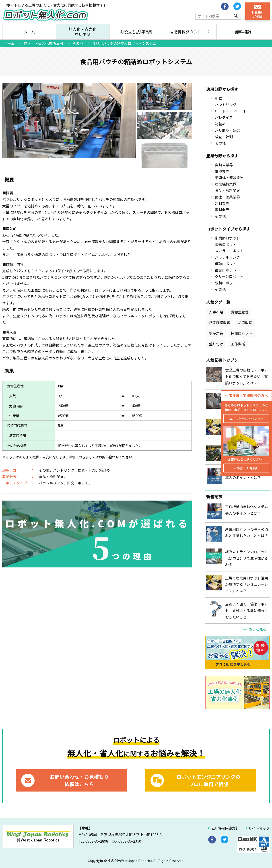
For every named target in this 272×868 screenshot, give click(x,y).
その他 (220, 143)
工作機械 (238, 344)
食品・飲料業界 (227, 190)
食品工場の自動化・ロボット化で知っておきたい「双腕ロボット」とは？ (247, 376)
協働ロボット (226, 244)
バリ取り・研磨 (227, 130)
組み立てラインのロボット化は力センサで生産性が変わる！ (247, 558)
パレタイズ (224, 117)
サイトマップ (259, 828)
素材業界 (222, 210)
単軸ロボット (226, 264)
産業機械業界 (226, 184)
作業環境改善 (220, 322)
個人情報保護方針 (225, 828)
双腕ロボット (226, 283)
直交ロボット (226, 270)
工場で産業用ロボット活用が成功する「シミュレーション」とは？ (247, 584)
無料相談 (243, 32)
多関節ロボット (227, 238)
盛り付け (216, 344)
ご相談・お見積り (246, 468)
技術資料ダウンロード (190, 32)
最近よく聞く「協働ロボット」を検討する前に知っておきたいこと (247, 610)
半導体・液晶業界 (229, 177)
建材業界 (222, 203)
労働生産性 (240, 312)
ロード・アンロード (231, 111)
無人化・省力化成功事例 (82, 32)
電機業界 (222, 171)
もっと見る (258, 629)
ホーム (29, 32)
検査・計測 (224, 137)
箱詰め (220, 124)
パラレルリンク (227, 257)
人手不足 (216, 312)
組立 (218, 98)
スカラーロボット (229, 251)
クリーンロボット (229, 276)
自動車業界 (224, 165)
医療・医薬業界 (227, 197)
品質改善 (245, 322)
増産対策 (216, 333)
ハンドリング (226, 105)
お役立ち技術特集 (136, 32)
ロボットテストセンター (246, 419)
